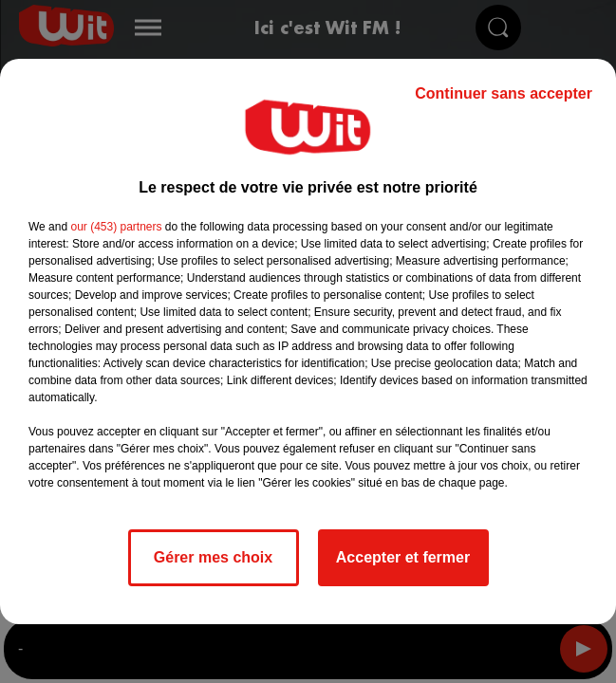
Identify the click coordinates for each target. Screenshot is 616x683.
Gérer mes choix (213, 557)
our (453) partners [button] (116, 227)
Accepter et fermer (403, 557)
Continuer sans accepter (504, 93)
